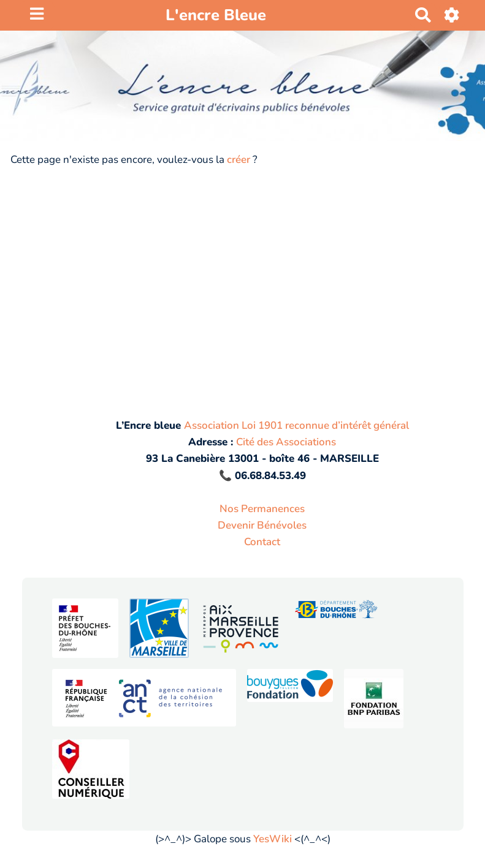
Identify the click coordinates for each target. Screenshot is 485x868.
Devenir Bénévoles (262, 525)
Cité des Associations (286, 442)
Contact (262, 542)
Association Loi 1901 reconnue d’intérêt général (296, 425)
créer (239, 160)
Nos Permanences (262, 509)
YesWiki (273, 839)
